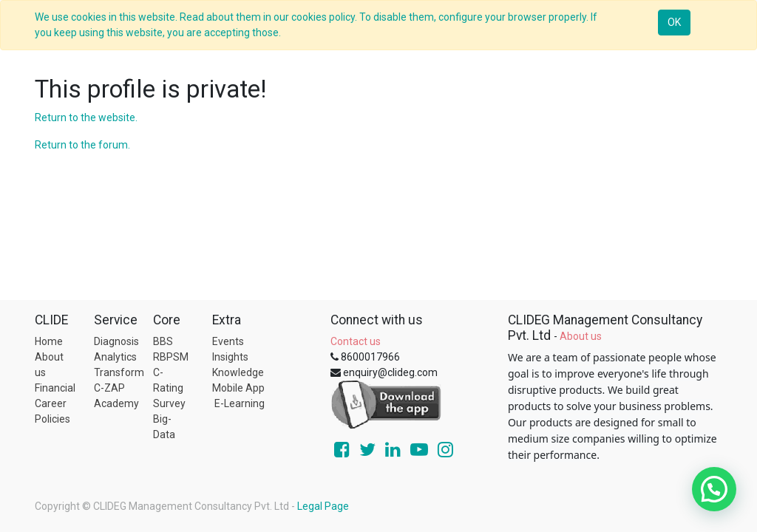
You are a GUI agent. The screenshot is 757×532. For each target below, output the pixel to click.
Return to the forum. (82, 145)
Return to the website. (86, 117)
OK (674, 22)
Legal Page (323, 506)
